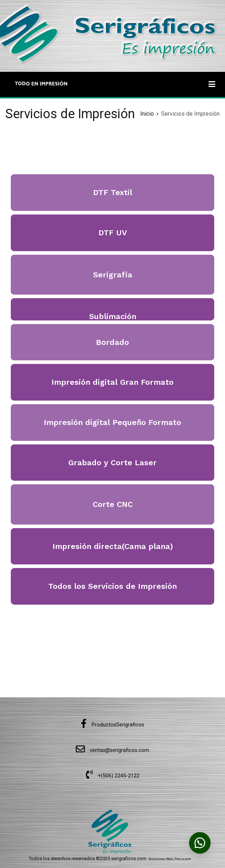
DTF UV (113, 233)
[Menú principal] (212, 84)
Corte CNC (113, 504)
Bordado (112, 342)
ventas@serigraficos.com (112, 750)
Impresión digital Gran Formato (112, 382)
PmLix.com (183, 859)
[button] (200, 843)
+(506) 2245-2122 (113, 776)
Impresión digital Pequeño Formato (112, 422)
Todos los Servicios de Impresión (112, 586)
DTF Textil (113, 192)
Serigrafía (113, 275)
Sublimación (113, 316)
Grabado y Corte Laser (112, 463)
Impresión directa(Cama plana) (113, 546)
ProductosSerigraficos (112, 725)
